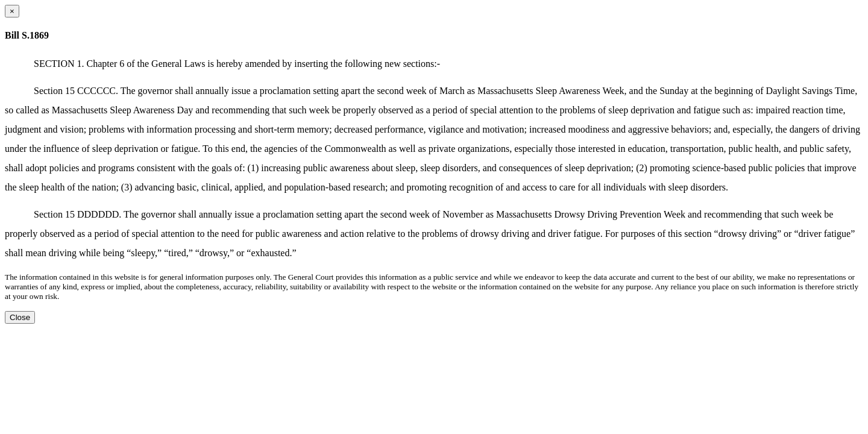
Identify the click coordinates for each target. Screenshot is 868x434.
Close (20, 317)
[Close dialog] (12, 11)
